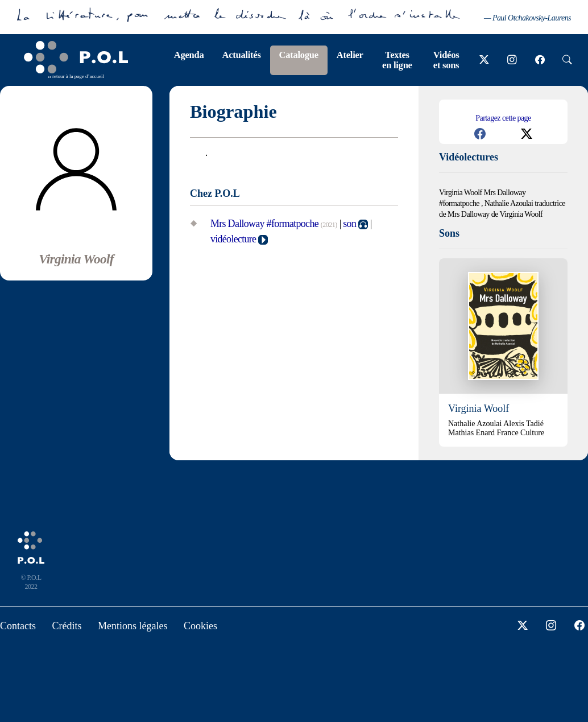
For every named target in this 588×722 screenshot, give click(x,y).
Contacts (18, 626)
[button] (480, 134)
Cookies (200, 626)
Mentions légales (132, 626)
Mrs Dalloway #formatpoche (264, 224)
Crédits (67, 626)
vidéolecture (233, 239)
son (349, 224)
